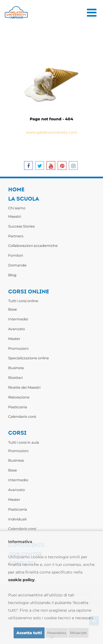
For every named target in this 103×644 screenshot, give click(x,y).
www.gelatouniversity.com (52, 132)
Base (13, 309)
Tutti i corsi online (23, 301)
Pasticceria (18, 407)
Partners (16, 236)
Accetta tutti (29, 633)
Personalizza (57, 633)
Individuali (17, 519)
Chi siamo (17, 208)
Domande (17, 265)
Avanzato (17, 329)
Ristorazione (19, 397)
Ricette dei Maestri (24, 387)
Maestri (15, 216)
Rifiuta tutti (78, 633)
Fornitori (16, 255)
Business (16, 368)
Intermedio (18, 319)
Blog (12, 275)
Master (14, 339)
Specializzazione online (29, 358)
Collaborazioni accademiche (33, 246)
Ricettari (15, 378)
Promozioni (18, 348)
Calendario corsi (22, 416)
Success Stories (21, 226)
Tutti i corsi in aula (24, 442)
